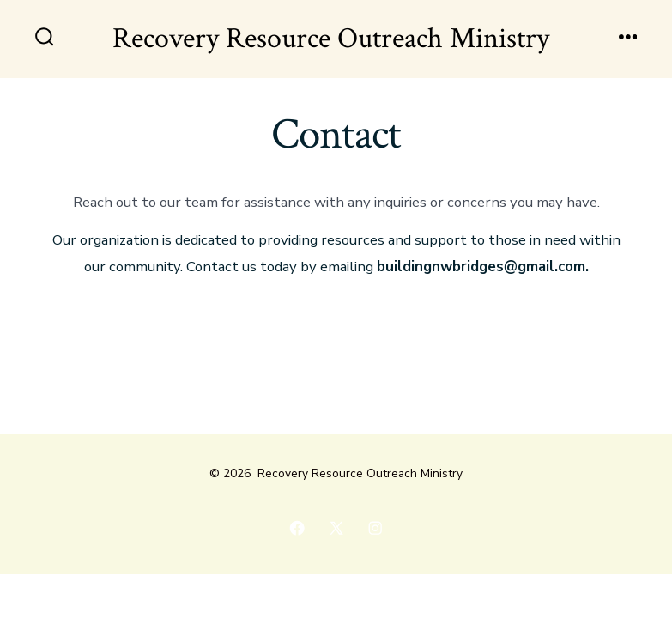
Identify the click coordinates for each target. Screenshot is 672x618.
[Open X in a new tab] (336, 528)
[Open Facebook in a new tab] (297, 528)
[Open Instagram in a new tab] (375, 528)
